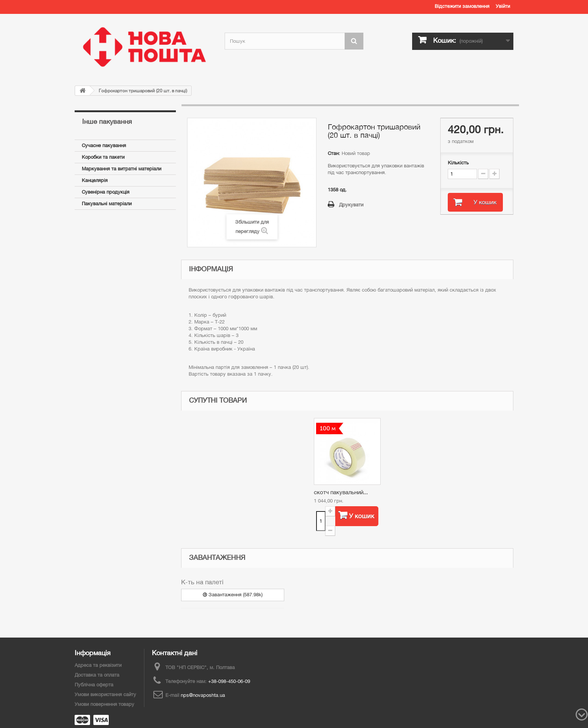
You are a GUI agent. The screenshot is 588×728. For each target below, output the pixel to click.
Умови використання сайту (105, 694)
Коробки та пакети (103, 157)
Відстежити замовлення (462, 6)
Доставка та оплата (97, 675)
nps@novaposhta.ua (203, 695)
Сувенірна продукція (106, 192)
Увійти (503, 6)
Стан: (334, 153)
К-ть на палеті (202, 582)
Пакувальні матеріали (107, 204)
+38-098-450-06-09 (229, 681)
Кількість (458, 163)
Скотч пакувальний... (341, 492)
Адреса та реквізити (98, 665)
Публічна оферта (94, 685)
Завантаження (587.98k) (233, 595)
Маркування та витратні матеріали (121, 169)
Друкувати (351, 205)
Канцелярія (95, 180)
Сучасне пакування (104, 145)
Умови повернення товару (104, 704)
